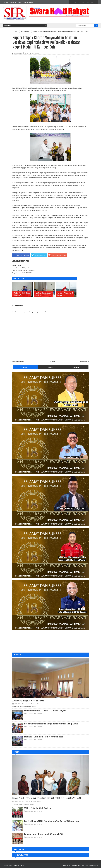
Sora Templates (73, 865)
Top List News (28, 2)
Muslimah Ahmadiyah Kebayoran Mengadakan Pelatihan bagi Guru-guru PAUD (51, 724)
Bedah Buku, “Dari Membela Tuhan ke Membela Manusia (44, 737)
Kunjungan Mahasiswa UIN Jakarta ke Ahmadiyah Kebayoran (45, 711)
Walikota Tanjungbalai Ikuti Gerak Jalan (38, 808)
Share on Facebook (21, 255)
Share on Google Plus (57, 255)
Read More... (37, 704)
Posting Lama (85, 361)
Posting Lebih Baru (18, 361)
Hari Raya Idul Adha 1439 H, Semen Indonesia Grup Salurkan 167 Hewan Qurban (52, 821)
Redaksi (13, 2)
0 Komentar (27, 704)
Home (6, 2)
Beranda (52, 361)
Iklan (20, 2)
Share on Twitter (38, 255)
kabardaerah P (35, 53)
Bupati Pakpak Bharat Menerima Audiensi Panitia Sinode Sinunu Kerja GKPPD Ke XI (47, 798)
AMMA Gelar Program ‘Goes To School (28, 700)
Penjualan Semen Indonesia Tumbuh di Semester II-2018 (44, 834)
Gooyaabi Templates (92, 865)
